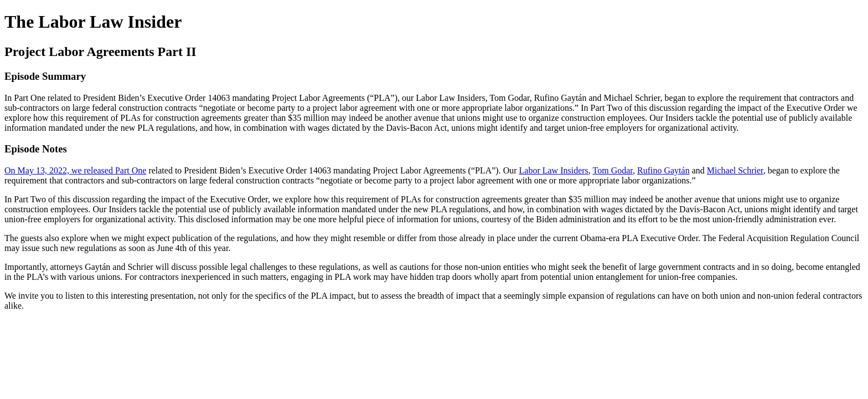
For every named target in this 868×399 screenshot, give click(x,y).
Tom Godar (613, 170)
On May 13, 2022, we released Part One (75, 170)
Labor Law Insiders (554, 170)
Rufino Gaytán (663, 170)
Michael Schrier (735, 170)
